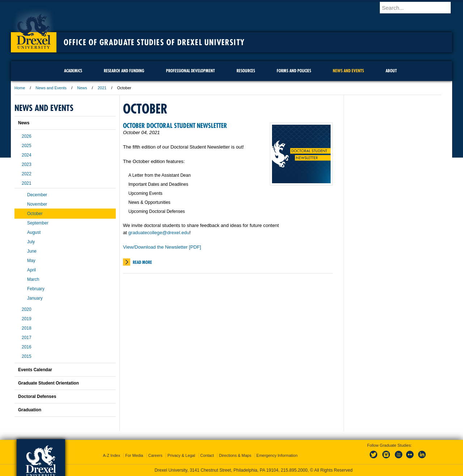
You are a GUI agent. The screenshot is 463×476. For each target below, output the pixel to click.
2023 (27, 164)
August (34, 232)
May (31, 261)
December (37, 195)
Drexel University (34, 29)
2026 (27, 136)
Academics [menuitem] (73, 71)
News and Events (51, 88)
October (35, 214)
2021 (102, 88)
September (38, 223)
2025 (27, 146)
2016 (27, 347)
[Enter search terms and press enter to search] (419, 8)
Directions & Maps (235, 455)
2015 (27, 356)
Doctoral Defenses (37, 396)
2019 (27, 319)
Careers (155, 455)
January (35, 298)
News (82, 88)
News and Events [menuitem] (348, 71)
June (32, 251)
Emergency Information (277, 455)
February (36, 289)
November (37, 204)
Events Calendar (35, 370)
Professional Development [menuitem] (190, 71)
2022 (27, 174)
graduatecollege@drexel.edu (159, 233)
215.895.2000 (294, 470)
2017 (27, 338)
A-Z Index (111, 455)
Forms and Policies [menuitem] (294, 71)
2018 (27, 328)
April (31, 270)
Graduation (30, 410)
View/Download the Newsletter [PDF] (162, 247)
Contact (207, 455)
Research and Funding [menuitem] (124, 71)
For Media (134, 455)
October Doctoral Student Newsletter (175, 126)
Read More (142, 262)
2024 (27, 155)
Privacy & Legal (181, 455)
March (33, 279)
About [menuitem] (391, 71)
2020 (27, 309)
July (31, 242)
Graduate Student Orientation (48, 383)
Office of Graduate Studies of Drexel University (154, 42)
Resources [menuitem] (246, 71)
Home (20, 88)
